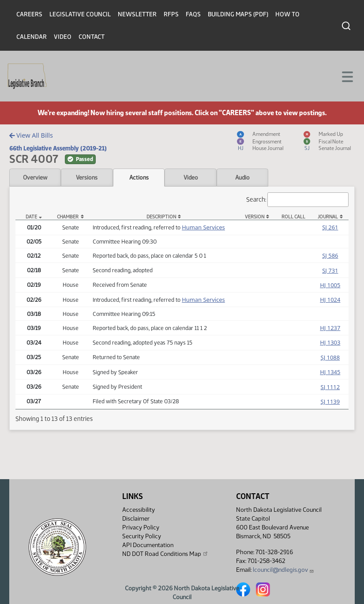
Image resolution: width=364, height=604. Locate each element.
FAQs (193, 14)
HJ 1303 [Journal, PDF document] (330, 342)
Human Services (203, 227)
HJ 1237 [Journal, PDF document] (330, 328)
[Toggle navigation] (347, 76)
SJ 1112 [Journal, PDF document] (330, 387)
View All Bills (31, 135)
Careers (29, 14)
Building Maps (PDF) (238, 14)
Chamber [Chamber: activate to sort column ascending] (68, 217)
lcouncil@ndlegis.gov (283, 570)
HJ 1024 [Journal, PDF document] (330, 300)
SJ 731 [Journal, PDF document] (330, 270)
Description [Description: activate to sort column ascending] (161, 217)
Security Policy (142, 536)
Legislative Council (80, 14)
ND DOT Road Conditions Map (165, 554)
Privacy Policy (141, 527)
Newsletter (137, 14)
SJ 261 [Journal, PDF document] (330, 227)
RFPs (171, 14)
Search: (297, 200)
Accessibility (139, 510)
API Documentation (148, 545)
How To (287, 14)
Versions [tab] (87, 177)
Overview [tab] (35, 177)
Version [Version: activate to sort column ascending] (255, 217)
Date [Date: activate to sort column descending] (31, 217)
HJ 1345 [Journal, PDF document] (330, 372)
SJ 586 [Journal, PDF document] (330, 255)
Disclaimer (136, 519)
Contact (92, 37)
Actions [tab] (139, 177)
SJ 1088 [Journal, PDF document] (330, 357)
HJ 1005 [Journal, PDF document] (330, 285)
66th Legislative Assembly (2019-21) (58, 148)
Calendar (32, 37)
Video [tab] (191, 177)
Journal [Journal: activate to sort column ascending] (328, 217)
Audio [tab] (242, 177)
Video (63, 37)
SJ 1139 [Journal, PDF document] (330, 401)
